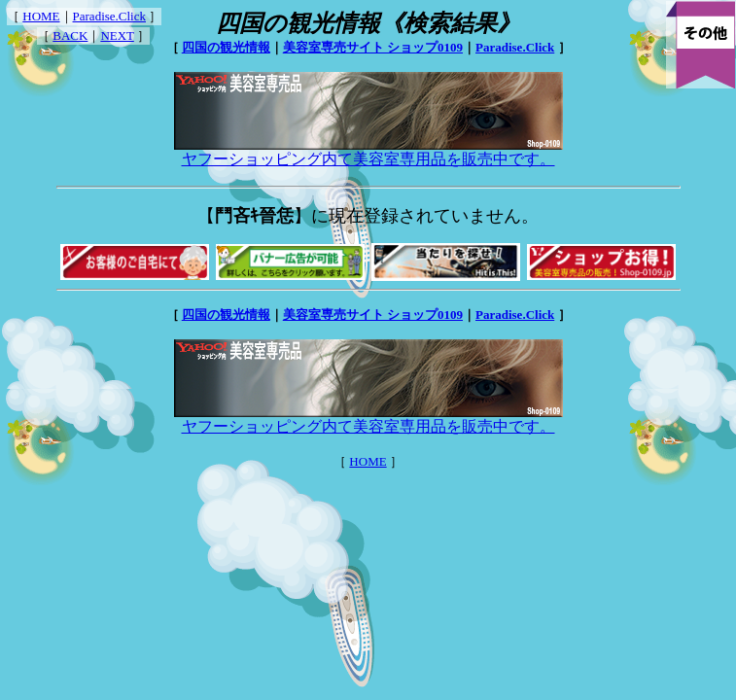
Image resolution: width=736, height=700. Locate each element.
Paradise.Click (109, 16)
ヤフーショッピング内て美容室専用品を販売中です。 (368, 152)
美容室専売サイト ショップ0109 (373, 47)
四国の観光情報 (226, 47)
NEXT (117, 35)
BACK (70, 35)
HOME (41, 16)
